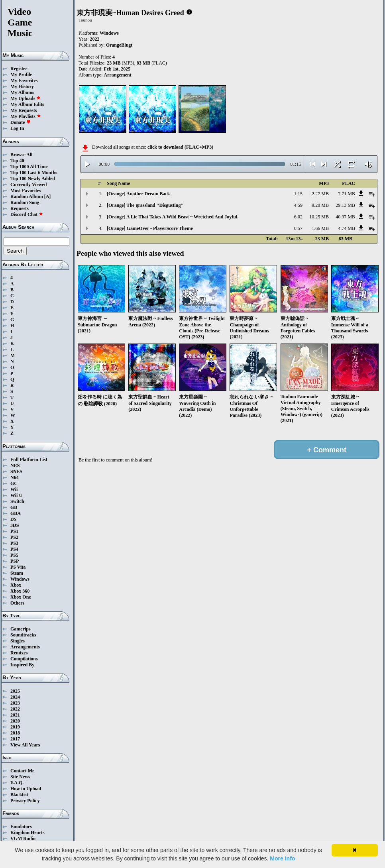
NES (15, 465)
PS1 (14, 531)
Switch (17, 501)
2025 (15, 691)
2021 (15, 715)
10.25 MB (319, 217)
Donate (21, 122)
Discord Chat (27, 214)
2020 (15, 721)
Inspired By (22, 665)
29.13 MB (345, 205)
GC (14, 483)
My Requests (24, 110)
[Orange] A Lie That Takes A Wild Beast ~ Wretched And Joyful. (173, 217)
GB (14, 507)
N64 (15, 477)
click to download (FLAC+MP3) (180, 147)
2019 (15, 727)
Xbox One (21, 597)
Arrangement (117, 75)
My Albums (22, 92)
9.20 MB (320, 205)
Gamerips (21, 629)
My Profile (21, 75)
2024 (15, 697)
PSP (15, 561)
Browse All (21, 155)
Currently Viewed (28, 185)
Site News (20, 777)
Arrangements (25, 647)
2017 (15, 739)
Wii (14, 489)
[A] (48, 196)
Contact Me (22, 771)
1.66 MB (320, 228)
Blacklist (19, 795)
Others (17, 603)
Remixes (19, 653)
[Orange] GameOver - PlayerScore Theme (150, 228)
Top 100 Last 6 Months (34, 173)
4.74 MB (347, 228)
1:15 (298, 194)
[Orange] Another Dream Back (138, 194)
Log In (17, 128)
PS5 (14, 555)
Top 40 (17, 161)
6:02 (298, 217)
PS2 (14, 537)
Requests (20, 208)
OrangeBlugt (119, 45)
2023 (15, 703)
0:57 (298, 228)
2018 (15, 733)
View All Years (25, 745)
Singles (18, 641)
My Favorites (24, 81)
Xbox (16, 585)
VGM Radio (23, 839)
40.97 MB (345, 217)
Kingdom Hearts (27, 833)
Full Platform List (29, 460)
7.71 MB (347, 194)
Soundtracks (23, 635)
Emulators (21, 827)
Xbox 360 (20, 591)
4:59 (298, 205)
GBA (16, 513)
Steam (17, 573)
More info (282, 858)
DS (13, 519)
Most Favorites (26, 190)
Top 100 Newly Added (33, 179)
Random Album (27, 196)
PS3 (14, 543)
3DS (15, 525)
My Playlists (26, 116)
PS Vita (18, 567)
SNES (16, 471)
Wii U (16, 495)
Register (19, 69)
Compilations (24, 659)
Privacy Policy (25, 801)
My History (22, 86)
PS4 (14, 549)
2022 (15, 709)
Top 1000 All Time (29, 167)
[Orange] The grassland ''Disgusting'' (145, 205)
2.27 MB (320, 194)
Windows (20, 579)
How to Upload (26, 789)
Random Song (25, 202)
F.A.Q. (17, 783)
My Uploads (26, 98)
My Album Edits (27, 104)
